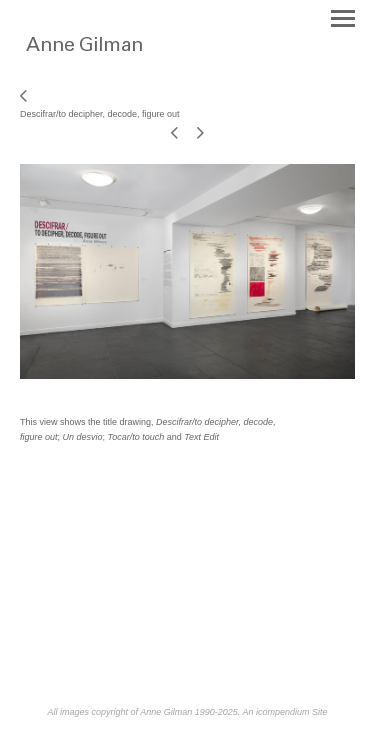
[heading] (122, 58)
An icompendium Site (284, 712)
